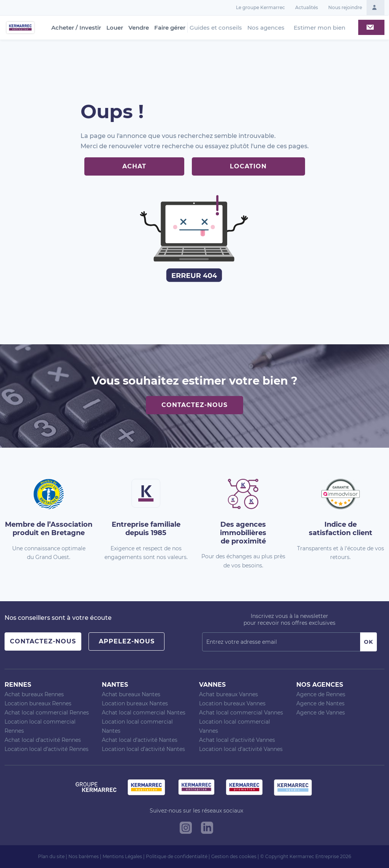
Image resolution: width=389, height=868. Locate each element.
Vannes (212, 685)
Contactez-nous (194, 405)
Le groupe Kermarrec (260, 7)
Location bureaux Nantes (135, 703)
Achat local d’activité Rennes (43, 740)
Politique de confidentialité (177, 856)
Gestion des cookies (234, 856)
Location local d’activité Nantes (143, 749)
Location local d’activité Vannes (241, 749)
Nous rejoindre (345, 7)
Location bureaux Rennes (38, 703)
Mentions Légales (122, 856)
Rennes (18, 685)
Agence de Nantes (320, 703)
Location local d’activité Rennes (47, 749)
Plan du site (51, 856)
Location (248, 166)
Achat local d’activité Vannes (237, 740)
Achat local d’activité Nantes (140, 740)
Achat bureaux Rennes (34, 694)
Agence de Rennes (321, 694)
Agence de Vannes (321, 713)
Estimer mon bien (319, 28)
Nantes (115, 685)
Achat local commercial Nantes (144, 713)
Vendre (139, 28)
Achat (134, 166)
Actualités (307, 7)
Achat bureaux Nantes (131, 694)
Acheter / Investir (76, 28)
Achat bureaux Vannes (228, 694)
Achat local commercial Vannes (241, 713)
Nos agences (266, 28)
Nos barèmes (84, 856)
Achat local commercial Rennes (47, 713)
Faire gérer (170, 28)
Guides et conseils (216, 28)
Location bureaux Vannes (232, 703)
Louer (115, 28)
